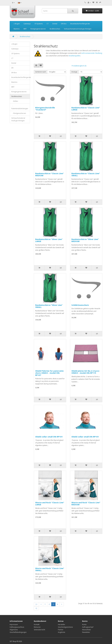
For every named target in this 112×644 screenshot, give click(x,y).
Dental (55, 24)
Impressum (14, 624)
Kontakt (37, 624)
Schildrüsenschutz (80, 305)
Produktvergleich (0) (79, 66)
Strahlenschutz (55, 29)
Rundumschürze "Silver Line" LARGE (49, 240)
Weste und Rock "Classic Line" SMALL (50, 569)
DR (12, 68)
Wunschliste (86, 630)
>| (36, 608)
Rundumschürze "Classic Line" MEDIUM (49, 174)
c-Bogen (17, 24)
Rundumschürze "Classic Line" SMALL (86, 174)
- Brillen (15, 101)
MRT (25, 29)
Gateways (27, 24)
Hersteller (62, 624)
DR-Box (64, 24)
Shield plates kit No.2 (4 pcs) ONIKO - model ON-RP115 (85, 372)
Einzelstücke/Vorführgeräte (80, 24)
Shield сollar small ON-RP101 (49, 437)
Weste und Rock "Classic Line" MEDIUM (86, 504)
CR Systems (39, 24)
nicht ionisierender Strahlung (92, 53)
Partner (61, 630)
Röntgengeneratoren (38, 29)
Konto (84, 624)
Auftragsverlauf (88, 627)
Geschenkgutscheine (65, 627)
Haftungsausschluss (17, 627)
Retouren (37, 627)
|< (36, 604)
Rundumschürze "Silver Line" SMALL (49, 306)
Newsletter (86, 632)
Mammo (17, 29)
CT (48, 24)
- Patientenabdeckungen (20, 107)
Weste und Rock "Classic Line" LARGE (50, 504)
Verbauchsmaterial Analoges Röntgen (78, 29)
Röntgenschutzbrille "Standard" (45, 109)
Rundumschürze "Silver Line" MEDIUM (85, 240)
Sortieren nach (41, 72)
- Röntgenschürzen (19, 113)
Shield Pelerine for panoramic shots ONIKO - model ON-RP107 (49, 373)
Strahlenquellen (75, 56)
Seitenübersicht (39, 630)
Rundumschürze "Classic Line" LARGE (86, 109)
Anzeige (74, 72)
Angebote (62, 632)
